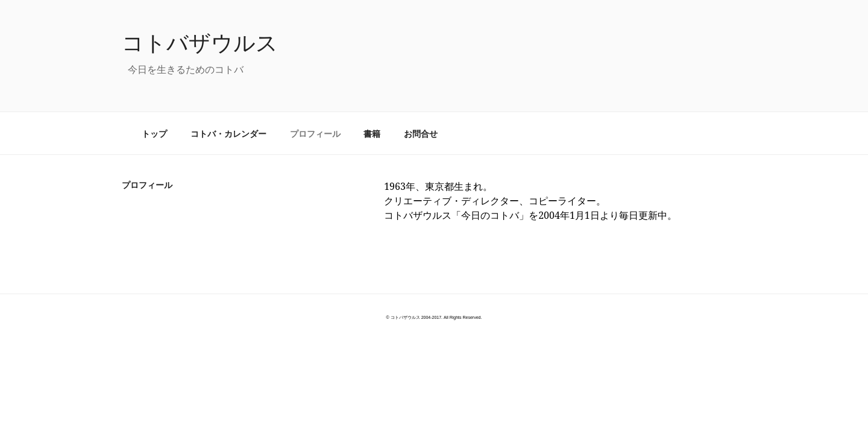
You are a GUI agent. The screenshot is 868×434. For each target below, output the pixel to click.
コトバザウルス (200, 42)
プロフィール (315, 134)
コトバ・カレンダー (228, 134)
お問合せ (421, 134)
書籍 (372, 134)
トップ (154, 134)
